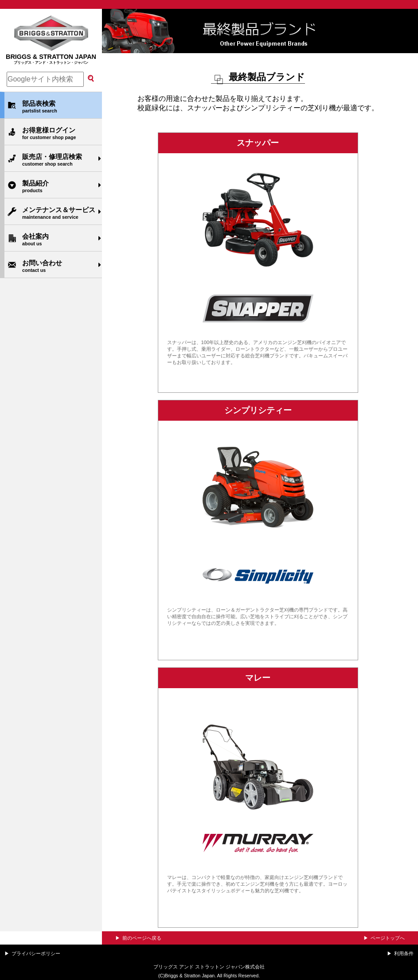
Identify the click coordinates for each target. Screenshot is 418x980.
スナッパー (258, 143)
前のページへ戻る (142, 938)
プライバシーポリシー (36, 953)
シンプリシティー (258, 410)
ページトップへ (388, 938)
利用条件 (404, 953)
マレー (258, 678)
